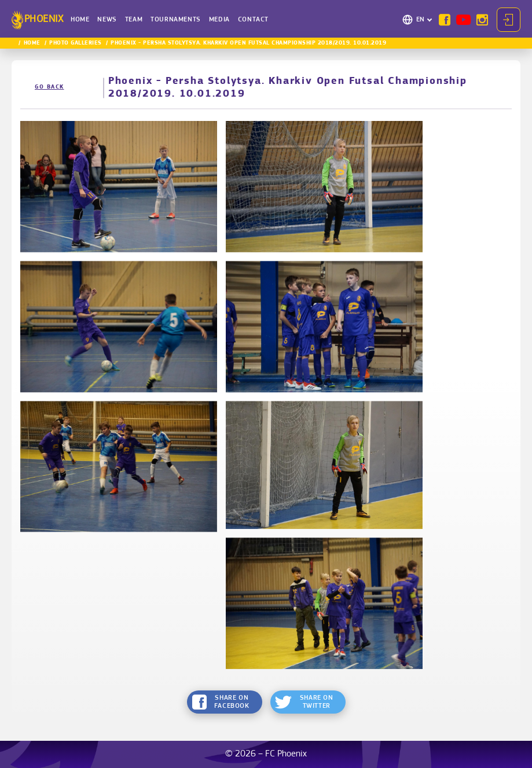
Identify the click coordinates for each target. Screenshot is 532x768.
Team (134, 20)
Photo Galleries (76, 43)
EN (421, 20)
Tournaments (176, 20)
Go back (49, 87)
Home (80, 20)
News (107, 20)
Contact (253, 20)
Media (219, 20)
